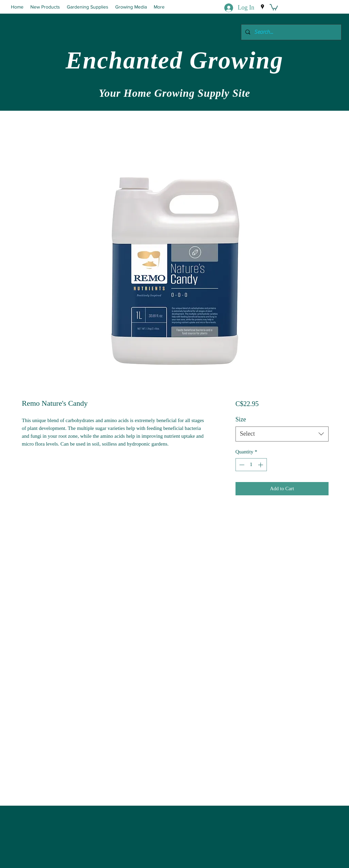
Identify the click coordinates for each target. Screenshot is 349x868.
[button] (274, 7)
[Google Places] (262, 7)
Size (241, 419)
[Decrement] (241, 465)
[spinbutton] (251, 465)
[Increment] (261, 465)
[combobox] (282, 434)
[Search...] (291, 32)
